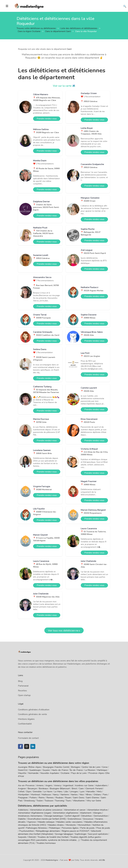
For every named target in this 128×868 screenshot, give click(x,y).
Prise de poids (103, 828)
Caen (81, 789)
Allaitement (86, 813)
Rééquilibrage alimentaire (48, 831)
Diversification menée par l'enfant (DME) (47, 819)
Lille (66, 792)
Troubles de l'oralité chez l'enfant (53, 837)
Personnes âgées (70, 828)
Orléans (97, 795)
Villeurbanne (79, 801)
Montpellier (23, 795)
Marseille (91, 792)
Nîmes (89, 795)
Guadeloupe (35, 770)
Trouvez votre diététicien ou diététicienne (36, 28)
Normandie (33, 773)
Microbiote (71, 825)
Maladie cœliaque (46, 822)
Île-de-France (76, 770)
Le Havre (48, 792)
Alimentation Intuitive (97, 810)
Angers (49, 786)
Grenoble (37, 792)
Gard (69, 49)
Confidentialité (25, 724)
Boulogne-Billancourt (60, 789)
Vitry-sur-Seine (94, 801)
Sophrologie (80, 834)
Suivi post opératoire (98, 834)
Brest (74, 789)
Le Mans (58, 792)
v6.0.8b (102, 860)
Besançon (32, 789)
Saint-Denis (79, 798)
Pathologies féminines (37, 828)
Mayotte (22, 773)
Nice (82, 795)
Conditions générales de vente (32, 714)
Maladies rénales (56, 825)
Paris (105, 795)
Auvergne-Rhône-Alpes (30, 767)
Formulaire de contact (28, 738)
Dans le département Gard (58, 31)
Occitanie (65, 773)
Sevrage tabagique (64, 834)
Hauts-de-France (60, 770)
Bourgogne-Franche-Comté (56, 767)
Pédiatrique (54, 828)
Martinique (102, 770)
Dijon (29, 792)
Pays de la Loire (79, 773)
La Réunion (90, 770)
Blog (20, 681)
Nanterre (65, 795)
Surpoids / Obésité (27, 837)
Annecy (58, 786)
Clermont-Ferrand (94, 789)
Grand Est (23, 770)
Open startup (24, 695)
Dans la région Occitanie (29, 31)
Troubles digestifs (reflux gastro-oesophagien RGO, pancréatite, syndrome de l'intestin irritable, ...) (60, 839)
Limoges (74, 792)
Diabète (22, 819)
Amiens (40, 786)
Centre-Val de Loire (91, 767)
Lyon (82, 792)
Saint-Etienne (92, 798)
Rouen (68, 798)
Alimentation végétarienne (66, 813)
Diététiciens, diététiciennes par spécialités (43, 806)
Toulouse (49, 801)
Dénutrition (86, 816)
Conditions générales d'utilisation (34, 710)
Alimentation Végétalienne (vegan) (35, 813)
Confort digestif (72, 816)
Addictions (23, 810)
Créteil (21, 792)
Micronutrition (84, 825)
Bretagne (75, 767)
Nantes (74, 795)
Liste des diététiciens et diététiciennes (79, 28)
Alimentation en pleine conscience (46, 810)
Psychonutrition (27, 831)
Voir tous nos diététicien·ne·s (64, 631)
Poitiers (33, 798)
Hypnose (32, 822)
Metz (99, 792)
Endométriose (74, 819)
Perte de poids (87, 828)
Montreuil (35, 795)
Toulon (40, 801)
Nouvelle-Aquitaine (50, 773)
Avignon (22, 789)
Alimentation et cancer (75, 810)
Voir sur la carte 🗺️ (64, 86)
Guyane (46, 770)
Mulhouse (46, 795)
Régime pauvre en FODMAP (75, 831)
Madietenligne (52, 860)
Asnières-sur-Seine (84, 786)
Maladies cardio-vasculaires (69, 822)
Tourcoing (59, 801)
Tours (68, 801)
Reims (42, 798)
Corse (105, 767)
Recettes (22, 691)
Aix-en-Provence (26, 786)
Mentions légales (26, 719)
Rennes (50, 798)
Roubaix (59, 798)
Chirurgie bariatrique (53, 816)
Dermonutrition (101, 816)
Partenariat (23, 686)
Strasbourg (29, 801)
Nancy (56, 795)
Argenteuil (68, 786)
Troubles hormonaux (46, 843)
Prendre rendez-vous (47, 119)
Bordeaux (43, 789)
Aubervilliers (101, 786)
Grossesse (88, 819)
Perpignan (23, 798)
